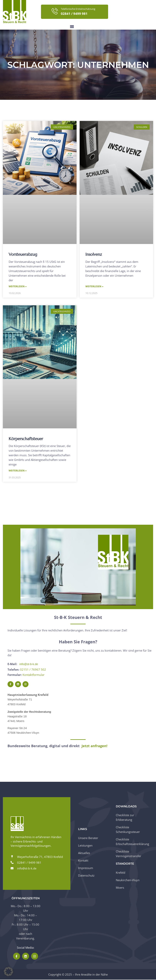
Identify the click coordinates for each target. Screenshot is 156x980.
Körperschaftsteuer (26, 439)
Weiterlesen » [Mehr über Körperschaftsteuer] (18, 471)
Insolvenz (94, 254)
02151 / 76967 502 (33, 670)
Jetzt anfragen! (94, 746)
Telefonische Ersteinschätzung (78, 9)
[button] (72, 26)
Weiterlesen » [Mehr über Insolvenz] (94, 287)
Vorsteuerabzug (23, 254)
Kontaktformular (33, 675)
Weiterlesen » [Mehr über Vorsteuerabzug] (18, 287)
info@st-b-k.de (29, 665)
